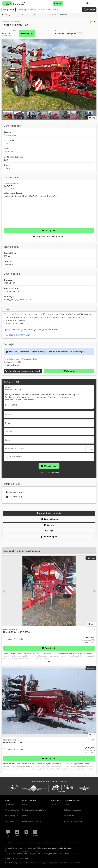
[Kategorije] (9, 10)
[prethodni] (4, 79)
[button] (95, 3)
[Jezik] (91, 3)
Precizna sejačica (11, 135)
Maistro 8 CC (9, 152)
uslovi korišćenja (74, 863)
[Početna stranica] (2, 15)
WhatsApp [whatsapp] (69, 371)
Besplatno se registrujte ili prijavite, (36, 352)
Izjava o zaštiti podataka (49, 473)
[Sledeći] (94, 79)
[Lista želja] (87, 3)
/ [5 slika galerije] (92, 735)
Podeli (49, 531)
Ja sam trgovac (16, 457)
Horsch (7, 143)
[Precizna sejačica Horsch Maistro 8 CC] (49, 701)
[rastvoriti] (49, 662)
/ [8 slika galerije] (92, 118)
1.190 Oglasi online (12, 365)
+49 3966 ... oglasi (15, 492)
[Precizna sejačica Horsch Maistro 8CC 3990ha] (49, 591)
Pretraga (89, 10)
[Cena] (88, 640)
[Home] (14, 15)
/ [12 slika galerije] (92, 624)
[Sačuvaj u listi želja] (91, 22)
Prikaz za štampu (49, 519)
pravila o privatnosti (60, 863)
